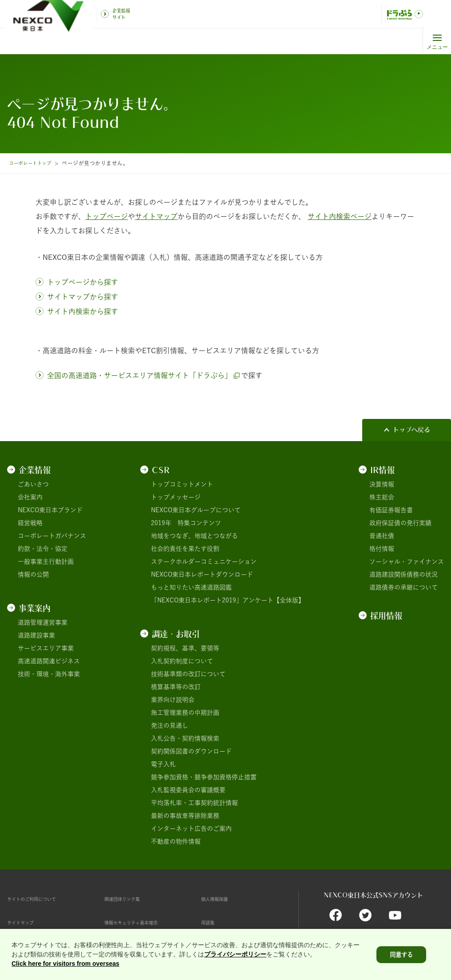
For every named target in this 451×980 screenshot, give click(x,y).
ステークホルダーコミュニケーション (204, 562)
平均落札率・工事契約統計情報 (194, 803)
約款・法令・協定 (43, 549)
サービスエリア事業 (46, 648)
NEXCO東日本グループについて (196, 510)
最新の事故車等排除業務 (185, 816)
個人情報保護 (220, 899)
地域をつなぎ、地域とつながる (194, 536)
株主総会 (382, 497)
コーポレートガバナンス (52, 536)
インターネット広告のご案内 (191, 829)
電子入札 (163, 764)
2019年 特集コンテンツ (186, 523)
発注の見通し (170, 725)
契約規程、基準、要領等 (185, 648)
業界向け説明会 (173, 700)
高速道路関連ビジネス (49, 661)
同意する (401, 957)
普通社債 (382, 536)
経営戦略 (30, 523)
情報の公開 (33, 574)
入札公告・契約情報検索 (185, 738)
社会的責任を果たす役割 (185, 549)
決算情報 (382, 484)
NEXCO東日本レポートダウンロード (202, 574)
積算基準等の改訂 (176, 687)
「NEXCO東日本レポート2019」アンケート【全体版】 (228, 600)
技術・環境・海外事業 (49, 674)
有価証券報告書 (391, 510)
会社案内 (30, 497)
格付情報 (382, 549)
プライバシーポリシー (235, 956)
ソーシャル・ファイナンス (407, 562)
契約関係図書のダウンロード (191, 751)
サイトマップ (26, 922)
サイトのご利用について (41, 899)
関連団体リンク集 (129, 899)
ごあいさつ (33, 484)
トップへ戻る (411, 430)
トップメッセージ (176, 497)
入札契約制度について (182, 661)
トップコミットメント (182, 484)
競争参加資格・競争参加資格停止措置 (204, 777)
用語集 (210, 922)
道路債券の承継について (404, 587)
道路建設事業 (36, 635)
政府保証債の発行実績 (400, 523)
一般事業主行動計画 (46, 562)
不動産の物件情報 (176, 841)
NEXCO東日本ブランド (50, 510)
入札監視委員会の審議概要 (188, 790)
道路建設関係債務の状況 (404, 574)
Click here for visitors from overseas (65, 966)
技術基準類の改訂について (188, 674)
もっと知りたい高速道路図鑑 (191, 587)
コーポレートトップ (34, 163)
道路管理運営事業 (43, 622)
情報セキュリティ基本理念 (142, 922)
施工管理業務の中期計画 (185, 713)
